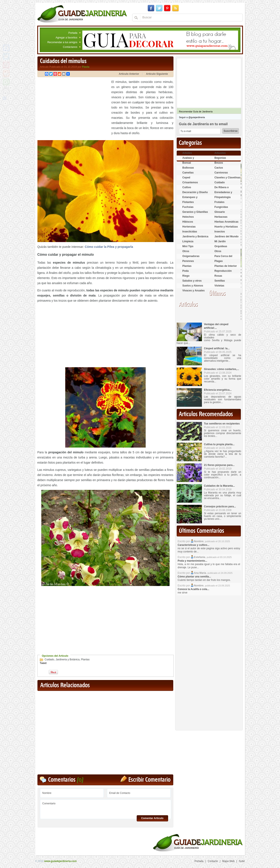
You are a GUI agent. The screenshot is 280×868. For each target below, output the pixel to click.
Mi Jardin (220, 241)
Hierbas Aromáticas (227, 222)
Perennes (188, 261)
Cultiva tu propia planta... (219, 444)
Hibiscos (188, 222)
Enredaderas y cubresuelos (223, 194)
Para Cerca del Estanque (223, 258)
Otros (186, 251)
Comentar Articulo (152, 818)
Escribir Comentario (149, 780)
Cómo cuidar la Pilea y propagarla (109, 247)
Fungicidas (221, 207)
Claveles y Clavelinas (227, 178)
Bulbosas (188, 168)
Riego (186, 276)
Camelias (188, 173)
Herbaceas (221, 217)
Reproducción (223, 271)
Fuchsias (188, 207)
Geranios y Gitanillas (195, 212)
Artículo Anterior (129, 74)
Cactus (219, 168)
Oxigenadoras (191, 256)
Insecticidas (190, 232)
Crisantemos (190, 182)
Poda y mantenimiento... (193, 561)
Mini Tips (188, 246)
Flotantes (188, 202)
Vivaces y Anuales (194, 291)
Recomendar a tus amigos (62, 42)
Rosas (218, 276)
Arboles (187, 153)
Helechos (188, 217)
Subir (242, 861)
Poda (186, 271)
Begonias (220, 158)
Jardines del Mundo (227, 236)
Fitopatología (223, 197)
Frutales (220, 202)
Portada (73, 33)
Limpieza (188, 241)
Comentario (106, 808)
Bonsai (187, 163)
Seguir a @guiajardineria (192, 117)
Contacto (213, 861)
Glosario (220, 212)
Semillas (220, 281)
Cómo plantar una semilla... (194, 577)
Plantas (85, 659)
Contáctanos (70, 47)
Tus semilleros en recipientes (222, 424)
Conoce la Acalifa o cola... (194, 589)
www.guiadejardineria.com (61, 861)
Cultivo (187, 187)
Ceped (186, 178)
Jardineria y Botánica (68, 659)
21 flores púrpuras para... (219, 465)
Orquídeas (221, 246)
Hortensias (189, 227)
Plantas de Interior (226, 266)
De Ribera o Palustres (222, 189)
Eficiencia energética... (218, 390)
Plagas (219, 261)
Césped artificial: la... (217, 348)
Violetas (219, 286)
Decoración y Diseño (195, 192)
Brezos (219, 163)
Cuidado (50, 659)
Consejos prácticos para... (220, 507)
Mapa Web (228, 861)
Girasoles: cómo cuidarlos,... (222, 369)
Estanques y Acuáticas (190, 199)
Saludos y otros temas (192, 283)
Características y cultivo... (194, 545)
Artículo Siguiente (157, 74)
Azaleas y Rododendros (191, 160)
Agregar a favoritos (66, 38)
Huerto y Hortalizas (226, 227)
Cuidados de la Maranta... (220, 486)
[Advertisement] (73, 109)
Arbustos (220, 153)
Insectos (220, 232)
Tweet (43, 663)
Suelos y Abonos (193, 286)
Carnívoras (221, 173)
